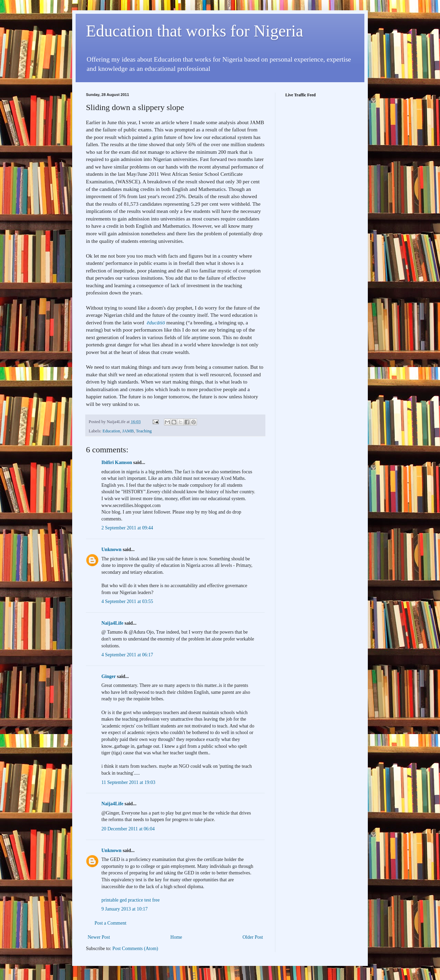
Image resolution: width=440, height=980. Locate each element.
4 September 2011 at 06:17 (127, 655)
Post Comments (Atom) (135, 949)
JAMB (128, 431)
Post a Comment (111, 923)
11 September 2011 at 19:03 (128, 782)
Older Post (253, 937)
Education (111, 431)
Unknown (111, 550)
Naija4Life (112, 623)
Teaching (144, 431)
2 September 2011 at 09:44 (127, 528)
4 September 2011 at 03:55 (127, 601)
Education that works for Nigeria (195, 31)
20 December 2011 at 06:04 (128, 829)
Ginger (109, 676)
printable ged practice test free (130, 900)
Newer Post (99, 937)
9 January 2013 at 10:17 (125, 909)
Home (176, 937)
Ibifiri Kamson (117, 462)
